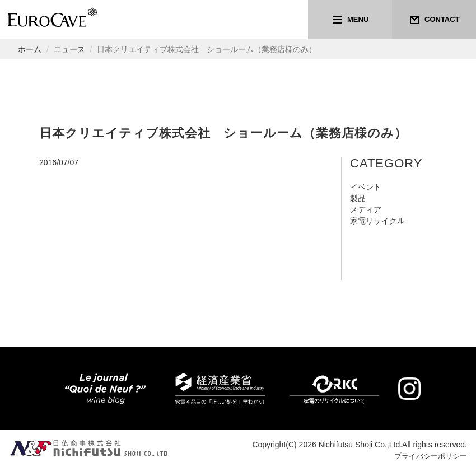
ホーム (30, 49)
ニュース (69, 49)
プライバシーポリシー (428, 456)
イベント (366, 187)
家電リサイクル (377, 221)
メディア (366, 209)
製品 (358, 198)
